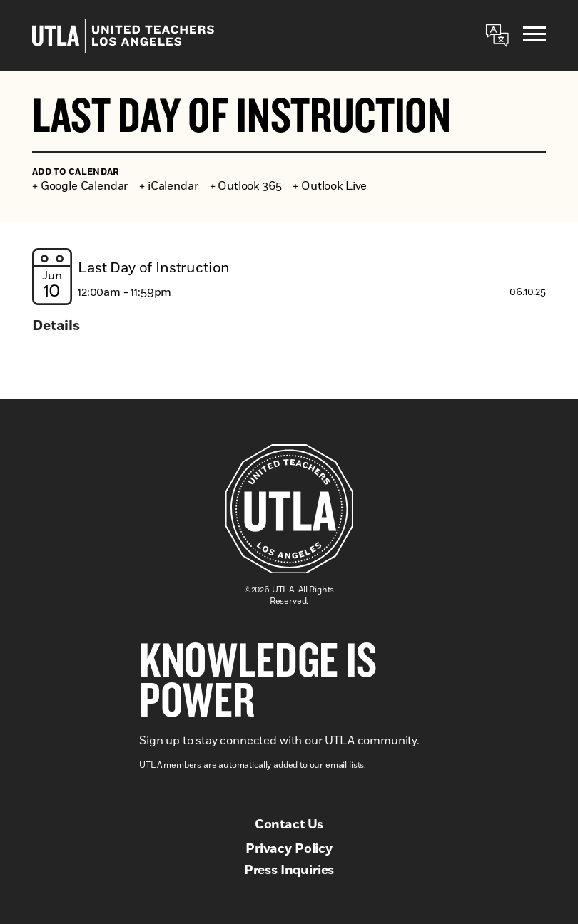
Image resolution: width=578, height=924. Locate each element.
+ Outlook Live (330, 186)
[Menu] (534, 36)
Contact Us (289, 825)
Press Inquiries (289, 871)
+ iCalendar (168, 186)
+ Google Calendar (80, 186)
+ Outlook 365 (246, 186)
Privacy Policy (289, 849)
